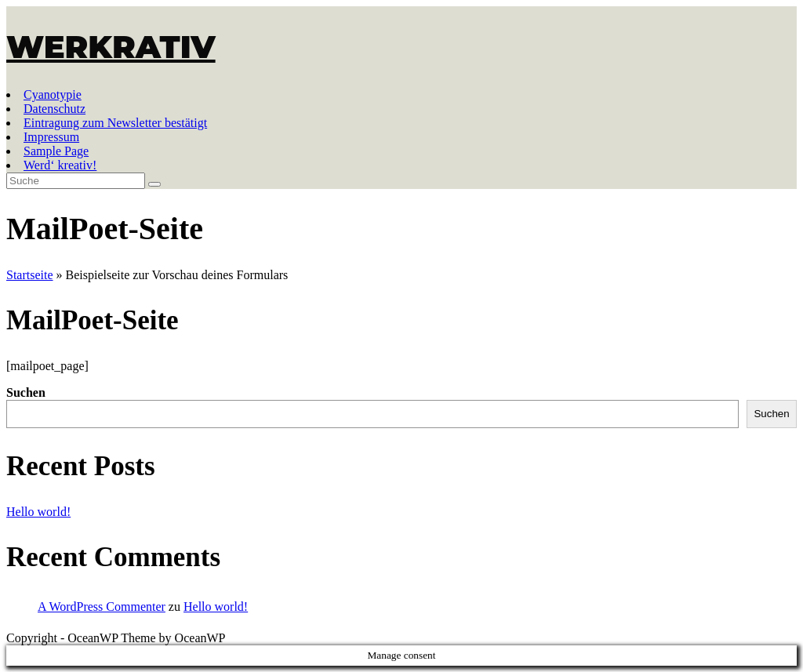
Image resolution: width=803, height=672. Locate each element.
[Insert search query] (76, 181)
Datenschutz (55, 109)
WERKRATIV (111, 47)
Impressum (51, 137)
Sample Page (56, 151)
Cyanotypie (53, 94)
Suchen (26, 392)
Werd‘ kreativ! (60, 165)
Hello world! (38, 512)
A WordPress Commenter (102, 607)
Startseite (30, 275)
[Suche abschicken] (154, 184)
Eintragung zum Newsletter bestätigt (115, 123)
